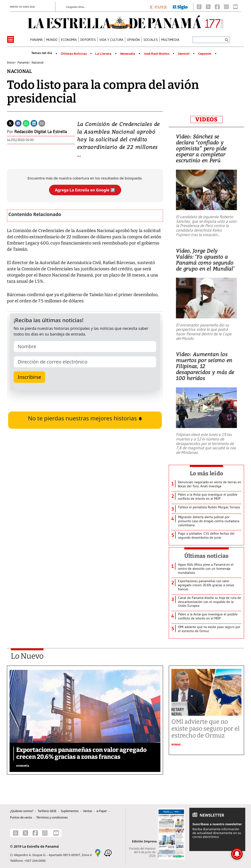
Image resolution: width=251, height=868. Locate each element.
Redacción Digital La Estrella (41, 132)
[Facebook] (217, 7)
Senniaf (184, 54)
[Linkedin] (34, 123)
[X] (208, 7)
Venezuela (128, 54)
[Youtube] (235, 7)
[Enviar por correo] (42, 123)
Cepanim (205, 54)
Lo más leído (206, 473)
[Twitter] (10, 123)
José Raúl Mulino (156, 54)
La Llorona (103, 54)
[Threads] (199, 7)
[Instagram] (226, 7)
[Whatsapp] (26, 123)
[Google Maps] (98, 853)
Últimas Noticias (74, 54)
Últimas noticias (207, 556)
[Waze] (108, 853)
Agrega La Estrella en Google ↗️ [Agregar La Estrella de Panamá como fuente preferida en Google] (85, 190)
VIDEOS (206, 119)
